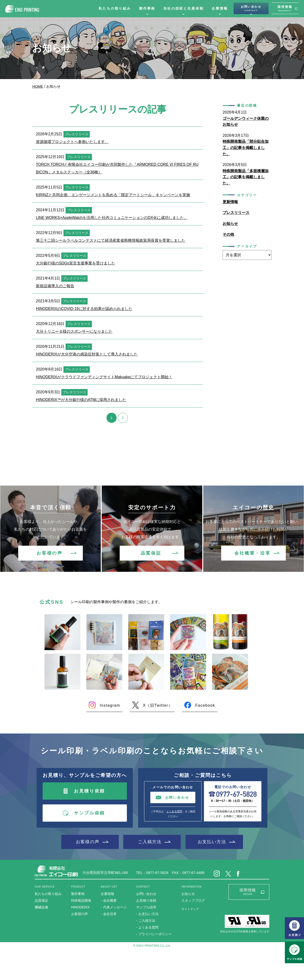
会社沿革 (110, 914)
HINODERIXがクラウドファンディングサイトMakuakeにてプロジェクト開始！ (104, 377)
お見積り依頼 (90, 791)
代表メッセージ (115, 907)
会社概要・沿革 (252, 553)
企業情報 (220, 8)
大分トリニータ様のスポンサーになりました (74, 331)
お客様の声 (50, 553)
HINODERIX (80, 907)
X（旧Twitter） (158, 705)
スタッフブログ (193, 900)
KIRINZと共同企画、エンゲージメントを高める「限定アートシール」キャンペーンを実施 (113, 195)
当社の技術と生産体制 (183, 8)
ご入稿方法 (150, 842)
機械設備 (41, 907)
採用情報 (285, 8)
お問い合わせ (251, 8)
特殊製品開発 (81, 900)
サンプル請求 (146, 907)
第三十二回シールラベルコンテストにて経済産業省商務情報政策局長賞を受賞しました (111, 240)
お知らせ (230, 224)
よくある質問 (174, 811)
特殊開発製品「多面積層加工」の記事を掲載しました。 (246, 177)
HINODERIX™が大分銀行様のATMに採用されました (81, 400)
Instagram (110, 705)
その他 (228, 234)
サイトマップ (190, 909)
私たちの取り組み (115, 8)
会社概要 (110, 900)
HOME (38, 86)
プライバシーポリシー (155, 934)
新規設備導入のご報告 (55, 286)
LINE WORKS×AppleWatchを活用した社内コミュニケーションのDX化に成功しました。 (112, 218)
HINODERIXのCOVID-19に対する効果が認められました (84, 309)
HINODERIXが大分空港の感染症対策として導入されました (87, 354)
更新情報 (230, 202)
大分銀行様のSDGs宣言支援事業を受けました (76, 263)
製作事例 (147, 8)
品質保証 (151, 553)
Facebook (205, 705)
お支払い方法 (212, 842)
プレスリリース (236, 213)
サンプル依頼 (90, 813)
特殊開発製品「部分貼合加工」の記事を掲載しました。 (246, 148)
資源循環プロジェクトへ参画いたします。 (72, 142)
